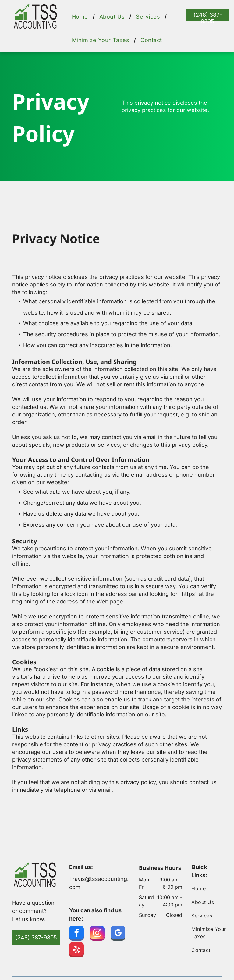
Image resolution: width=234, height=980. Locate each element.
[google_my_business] (118, 934)
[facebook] (76, 934)
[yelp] (76, 950)
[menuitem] (81, 17)
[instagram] (97, 934)
